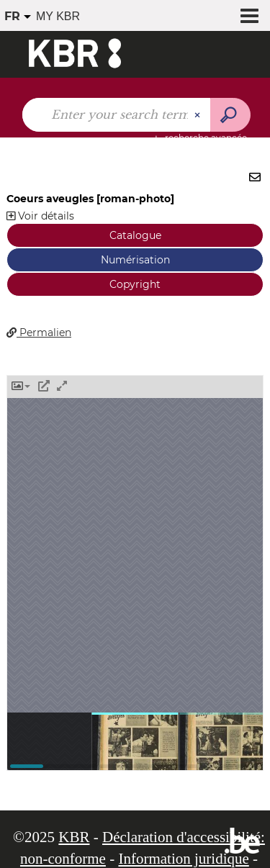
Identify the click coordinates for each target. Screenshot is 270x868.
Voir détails (40, 216)
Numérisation (135, 260)
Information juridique (183, 859)
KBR (74, 837)
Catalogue (135, 235)
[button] (21, 387)
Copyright (135, 284)
